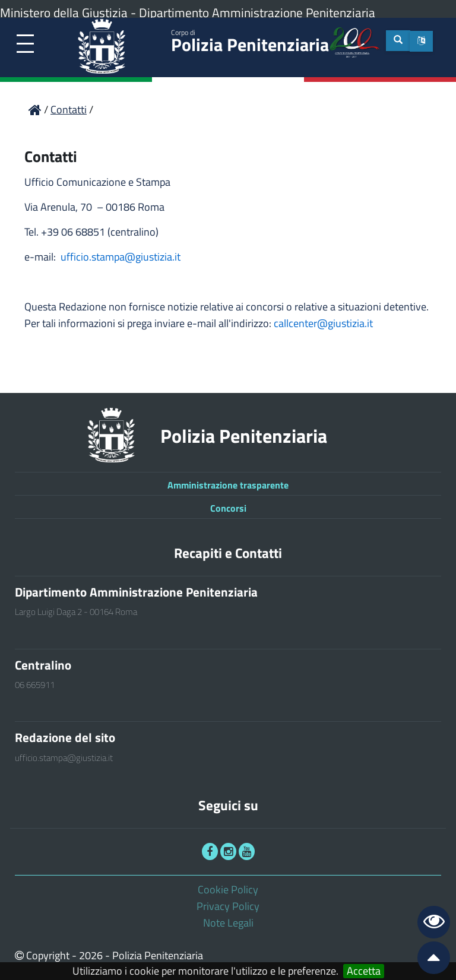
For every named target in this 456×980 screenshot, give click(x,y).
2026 (91, 955)
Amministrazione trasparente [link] (228, 485)
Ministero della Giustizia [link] (64, 12)
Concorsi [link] (228, 508)
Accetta (364, 971)
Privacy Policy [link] (228, 906)
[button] (421, 41)
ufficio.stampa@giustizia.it (121, 257)
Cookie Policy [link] (228, 889)
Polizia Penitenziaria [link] (250, 42)
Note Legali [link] (228, 923)
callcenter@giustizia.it (323, 323)
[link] (25, 44)
